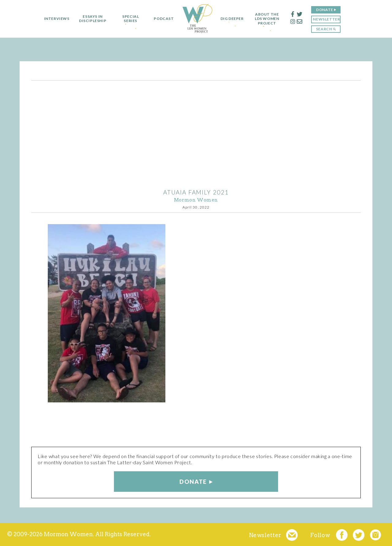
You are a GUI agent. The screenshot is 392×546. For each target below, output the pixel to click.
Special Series (128, 19)
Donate (328, 10)
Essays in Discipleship (90, 19)
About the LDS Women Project (270, 19)
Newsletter (330, 19)
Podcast (161, 19)
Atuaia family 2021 (196, 192)
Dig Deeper (232, 19)
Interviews (54, 19)
